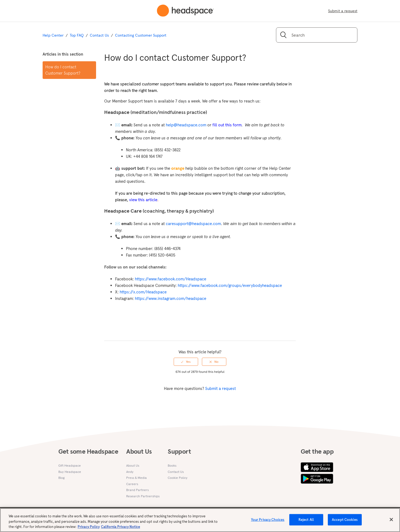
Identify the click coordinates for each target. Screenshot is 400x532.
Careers (132, 484)
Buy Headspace (70, 472)
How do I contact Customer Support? (63, 70)
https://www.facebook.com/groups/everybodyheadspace (230, 285)
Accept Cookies (345, 523)
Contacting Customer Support (141, 35)
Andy (130, 472)
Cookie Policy (178, 478)
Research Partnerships (143, 496)
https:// (126, 292)
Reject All (306, 523)
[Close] (391, 523)
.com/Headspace (151, 292)
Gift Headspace (70, 465)
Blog (61, 478)
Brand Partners (137, 490)
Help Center (53, 35)
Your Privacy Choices (268, 523)
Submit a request (343, 11)
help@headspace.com (186, 125)
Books (172, 465)
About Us (133, 465)
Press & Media (136, 478)
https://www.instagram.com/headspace (171, 298)
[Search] (317, 35)
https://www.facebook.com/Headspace (171, 279)
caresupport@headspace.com (193, 224)
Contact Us (99, 35)
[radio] (186, 362)
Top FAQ (77, 35)
